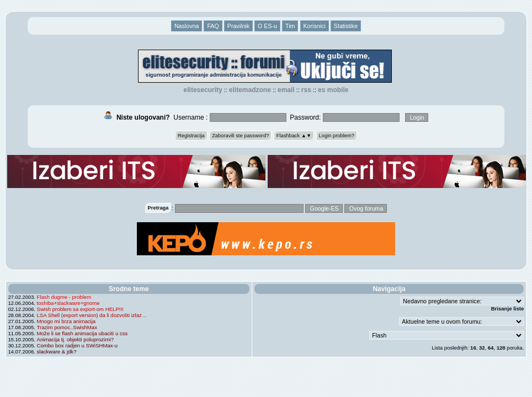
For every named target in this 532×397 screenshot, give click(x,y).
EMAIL (286, 90)
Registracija (191, 136)
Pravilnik (238, 26)
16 (473, 348)
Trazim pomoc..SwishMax (67, 327)
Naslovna (187, 26)
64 (491, 348)
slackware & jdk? (57, 352)
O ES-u (267, 26)
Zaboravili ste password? (240, 136)
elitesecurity (203, 90)
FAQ (213, 26)
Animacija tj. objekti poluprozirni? (76, 339)
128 (501, 348)
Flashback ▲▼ (294, 136)
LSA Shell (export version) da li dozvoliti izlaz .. (92, 315)
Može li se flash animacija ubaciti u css (83, 333)
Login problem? (337, 136)
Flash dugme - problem (64, 297)
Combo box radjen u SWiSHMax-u (78, 345)
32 (482, 348)
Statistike (346, 26)
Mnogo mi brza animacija (66, 321)
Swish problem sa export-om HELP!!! (80, 309)
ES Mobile (333, 90)
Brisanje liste (508, 309)
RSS (306, 90)
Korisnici (315, 26)
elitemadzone (250, 90)
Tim (290, 26)
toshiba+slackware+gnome (68, 303)
